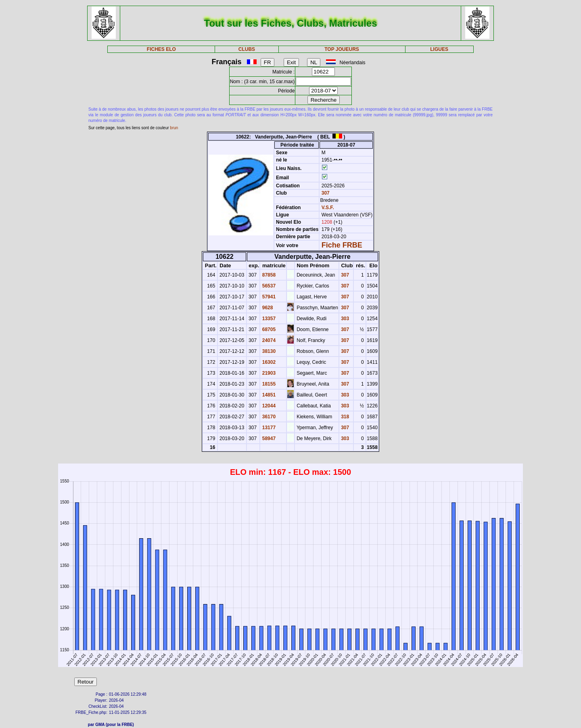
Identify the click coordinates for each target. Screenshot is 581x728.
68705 (268, 329)
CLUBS (247, 49)
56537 (268, 286)
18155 (268, 384)
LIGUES (439, 49)
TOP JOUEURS (342, 49)
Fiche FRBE (342, 245)
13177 (268, 428)
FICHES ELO (161, 49)
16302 (268, 362)
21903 (268, 373)
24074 (268, 340)
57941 (268, 297)
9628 (267, 308)
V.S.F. (328, 208)
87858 (268, 275)
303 (344, 319)
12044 (268, 406)
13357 (268, 319)
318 (344, 417)
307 (325, 193)
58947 (268, 438)
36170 (268, 417)
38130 (268, 351)
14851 (268, 395)
